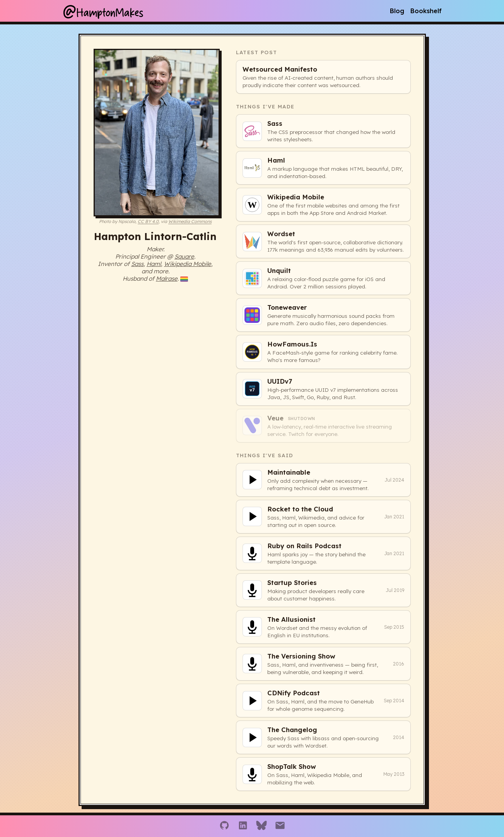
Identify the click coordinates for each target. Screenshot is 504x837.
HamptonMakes (103, 11)
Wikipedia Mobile (188, 264)
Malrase (167, 279)
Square (184, 256)
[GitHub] (224, 826)
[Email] (280, 826)
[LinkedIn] (243, 826)
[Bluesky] (261, 826)
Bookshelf (426, 11)
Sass (137, 264)
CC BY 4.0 (148, 221)
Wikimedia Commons (190, 221)
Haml (154, 264)
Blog (397, 11)
